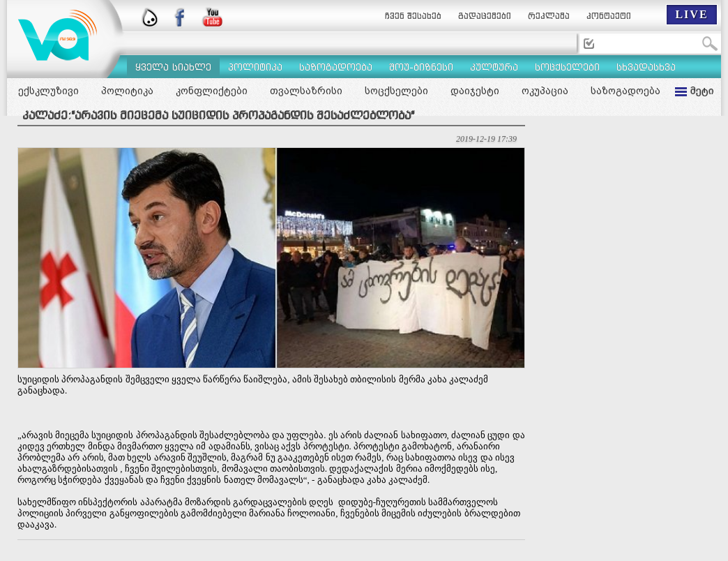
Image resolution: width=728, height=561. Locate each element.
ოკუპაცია (545, 91)
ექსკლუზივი (48, 91)
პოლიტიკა (127, 91)
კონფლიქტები (212, 91)
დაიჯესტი (475, 91)
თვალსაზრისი (306, 91)
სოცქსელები (396, 91)
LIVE (691, 14)
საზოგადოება (625, 91)
